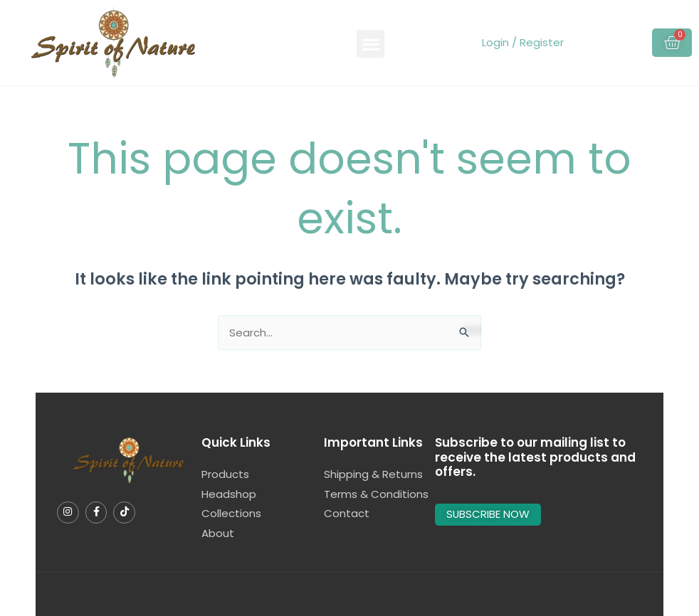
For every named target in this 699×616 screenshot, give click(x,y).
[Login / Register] (480, 43)
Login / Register (523, 42)
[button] (370, 44)
